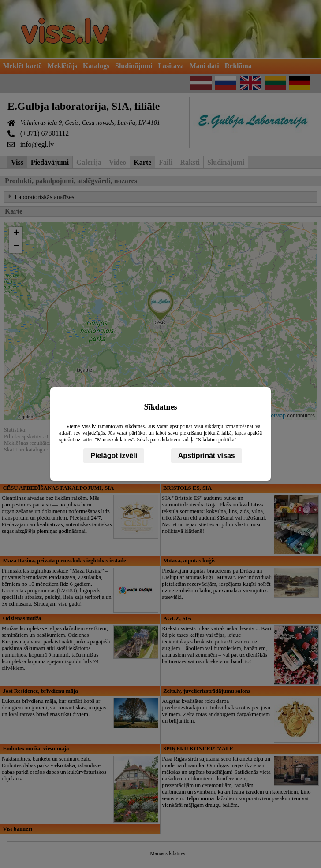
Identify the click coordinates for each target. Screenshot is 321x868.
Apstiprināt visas (207, 456)
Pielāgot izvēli (114, 456)
